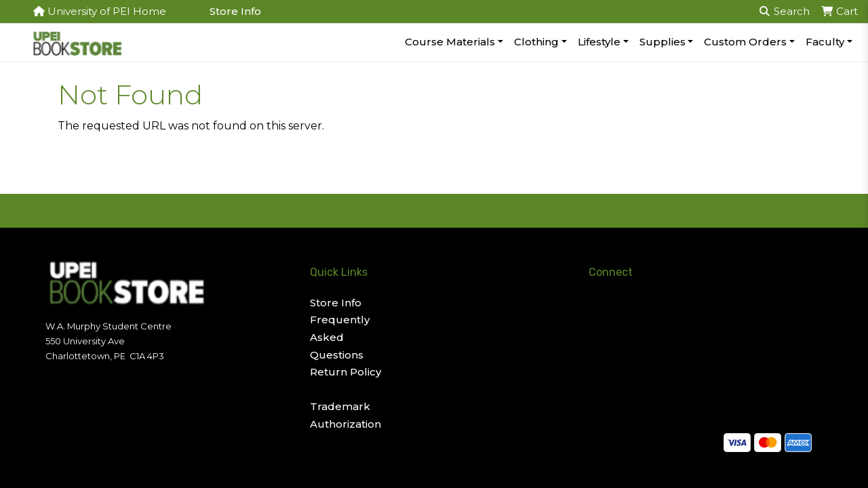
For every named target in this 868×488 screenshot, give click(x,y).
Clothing (536, 42)
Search (785, 11)
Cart (839, 11)
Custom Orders (745, 42)
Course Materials (450, 42)
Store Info (235, 11)
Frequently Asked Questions (340, 337)
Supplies (663, 42)
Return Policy (346, 372)
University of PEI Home (100, 11)
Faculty (825, 42)
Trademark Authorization (346, 415)
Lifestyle (599, 42)
